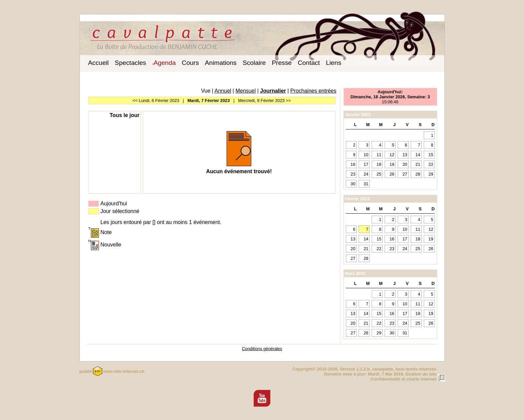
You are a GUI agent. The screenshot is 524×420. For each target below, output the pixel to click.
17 (366, 164)
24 (366, 174)
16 (353, 164)
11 (379, 155)
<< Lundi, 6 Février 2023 (156, 100)
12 (392, 155)
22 (431, 164)
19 (392, 164)
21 (418, 164)
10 (366, 155)
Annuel (223, 91)
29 (431, 174)
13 (405, 155)
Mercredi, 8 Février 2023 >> (264, 100)
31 (366, 184)
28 (418, 174)
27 (405, 174)
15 (431, 155)
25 (379, 174)
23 (353, 174)
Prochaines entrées (313, 91)
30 (353, 184)
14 (418, 155)
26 (392, 174)
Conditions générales (262, 349)
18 (379, 164)
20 (405, 164)
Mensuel (246, 91)
